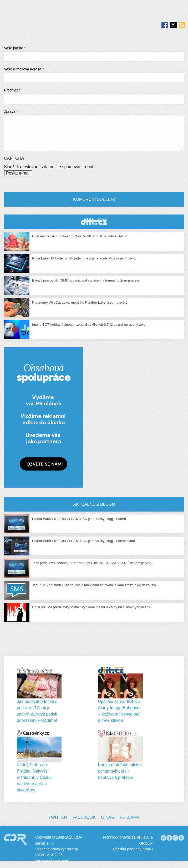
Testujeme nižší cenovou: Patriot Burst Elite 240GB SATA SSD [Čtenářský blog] (92, 563)
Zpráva (11, 111)
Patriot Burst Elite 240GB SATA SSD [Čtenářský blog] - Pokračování (83, 541)
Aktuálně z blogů (94, 504)
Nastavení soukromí (52, 861)
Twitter (58, 817)
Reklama (129, 817)
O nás (108, 817)
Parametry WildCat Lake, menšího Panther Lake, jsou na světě (80, 302)
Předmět (12, 90)
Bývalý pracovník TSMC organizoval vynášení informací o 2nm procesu (86, 280)
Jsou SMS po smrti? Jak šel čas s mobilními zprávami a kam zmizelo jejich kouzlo (94, 585)
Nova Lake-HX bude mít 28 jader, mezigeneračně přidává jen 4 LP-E (84, 258)
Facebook (84, 817)
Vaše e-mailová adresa (24, 69)
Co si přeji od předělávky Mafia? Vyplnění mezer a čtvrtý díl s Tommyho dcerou (92, 607)
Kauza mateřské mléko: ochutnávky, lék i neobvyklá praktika (120, 771)
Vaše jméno (15, 48)
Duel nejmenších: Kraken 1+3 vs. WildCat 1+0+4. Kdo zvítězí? (79, 236)
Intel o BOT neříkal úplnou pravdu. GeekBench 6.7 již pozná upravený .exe (89, 325)
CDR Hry (94, 222)
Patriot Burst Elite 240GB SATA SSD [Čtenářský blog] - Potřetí (79, 519)
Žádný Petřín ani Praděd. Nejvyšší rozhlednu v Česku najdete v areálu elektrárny (34, 777)
